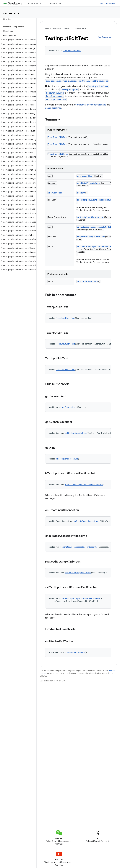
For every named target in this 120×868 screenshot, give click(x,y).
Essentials (33, 3)
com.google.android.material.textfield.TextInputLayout (77, 81)
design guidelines (53, 108)
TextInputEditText (72, 51)
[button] (18, 40)
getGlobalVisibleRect (88, 183)
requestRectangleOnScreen (91, 237)
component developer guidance (91, 105)
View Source (103, 37)
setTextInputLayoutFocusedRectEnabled (98, 246)
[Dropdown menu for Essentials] (42, 3)
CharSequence (55, 193)
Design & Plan (55, 3)
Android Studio (108, 3)
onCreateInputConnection (91, 217)
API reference (11, 13)
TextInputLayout (69, 90)
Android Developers (53, 28)
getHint (81, 193)
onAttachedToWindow (88, 281)
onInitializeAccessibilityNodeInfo (96, 227)
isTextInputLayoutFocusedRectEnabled (97, 200)
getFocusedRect (85, 176)
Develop (68, 28)
